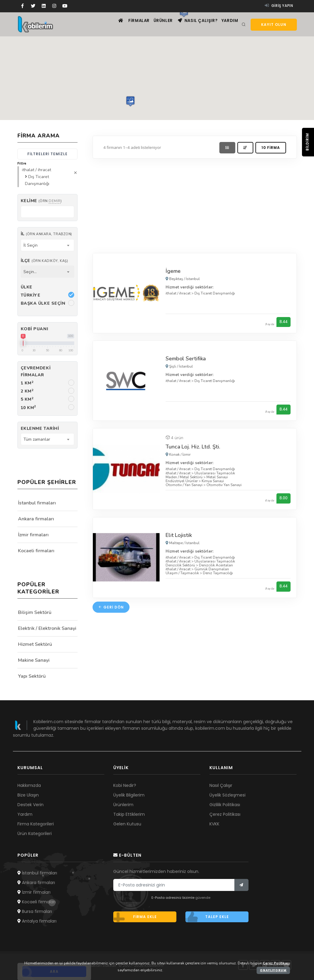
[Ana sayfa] (104, 24)
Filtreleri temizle (47, 154)
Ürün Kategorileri (35, 834)
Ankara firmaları (36, 519)
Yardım (228, 24)
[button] (130, 101)
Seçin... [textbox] (30, 272)
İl (46, 234)
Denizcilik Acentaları (216, 566)
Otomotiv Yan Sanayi (224, 485)
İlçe (44, 261)
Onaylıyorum (273, 970)
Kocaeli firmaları (36, 551)
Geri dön (111, 608)
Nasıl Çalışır (221, 785)
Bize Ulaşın (28, 795)
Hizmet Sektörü (35, 644)
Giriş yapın (279, 6)
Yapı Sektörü (32, 676)
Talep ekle (207, 917)
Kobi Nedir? (125, 785)
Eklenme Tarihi (40, 428)
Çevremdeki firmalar (36, 371)
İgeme (173, 271)
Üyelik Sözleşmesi (227, 795)
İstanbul (193, 279)
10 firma (271, 148)
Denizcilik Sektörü (180, 566)
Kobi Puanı (35, 329)
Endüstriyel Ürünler (182, 482)
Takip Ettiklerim (129, 814)
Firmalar (127, 24)
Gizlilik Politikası (225, 805)
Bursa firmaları (35, 911)
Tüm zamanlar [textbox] (37, 439)
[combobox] (47, 245)
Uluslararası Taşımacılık (215, 473)
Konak (174, 455)
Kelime (41, 201)
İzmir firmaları (33, 535)
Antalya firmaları (37, 921)
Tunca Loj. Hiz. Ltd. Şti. (193, 447)
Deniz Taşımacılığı (218, 574)
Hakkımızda (29, 785)
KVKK (214, 824)
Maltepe (176, 544)
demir (55, 201)
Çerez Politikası (225, 814)
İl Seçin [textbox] (30, 245)
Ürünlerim (123, 805)
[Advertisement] (195, 204)
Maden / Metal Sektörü (184, 477)
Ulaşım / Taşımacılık (182, 574)
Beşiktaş (176, 279)
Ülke (27, 287)
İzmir (186, 455)
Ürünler (154, 24)
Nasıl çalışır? (192, 24)
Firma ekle (135, 917)
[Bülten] (241, 885)
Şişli (173, 367)
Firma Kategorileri (36, 824)
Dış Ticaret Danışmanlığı (215, 293)
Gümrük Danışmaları (212, 570)
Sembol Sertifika (186, 359)
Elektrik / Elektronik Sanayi (47, 628)
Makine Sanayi (34, 660)
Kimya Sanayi (213, 482)
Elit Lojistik (179, 536)
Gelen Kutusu (127, 824)
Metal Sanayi (217, 477)
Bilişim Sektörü (35, 612)
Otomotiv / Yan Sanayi (184, 485)
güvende (203, 898)
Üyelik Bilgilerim (129, 795)
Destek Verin (30, 805)
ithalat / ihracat (178, 293)
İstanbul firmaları (37, 503)
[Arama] (244, 25)
